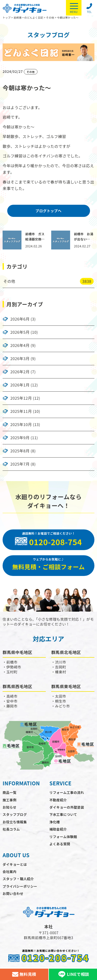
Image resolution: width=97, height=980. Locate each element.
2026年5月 (20, 332)
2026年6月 (20, 319)
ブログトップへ (48, 211)
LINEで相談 (73, 974)
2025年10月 (21, 424)
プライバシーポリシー (20, 886)
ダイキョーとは (15, 864)
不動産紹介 (58, 800)
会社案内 (10, 872)
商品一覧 (10, 792)
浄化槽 (55, 822)
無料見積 (24, 974)
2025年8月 (20, 451)
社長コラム (11, 829)
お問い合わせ (13, 894)
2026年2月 (20, 372)
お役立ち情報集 (15, 822)
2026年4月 (20, 345)
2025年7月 (20, 464)
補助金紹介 (58, 829)
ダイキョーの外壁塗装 (67, 807)
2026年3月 (20, 359)
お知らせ (9, 807)
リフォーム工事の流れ (67, 792)
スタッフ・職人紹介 (18, 879)
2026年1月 (20, 385)
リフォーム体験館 (63, 837)
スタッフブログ (15, 814)
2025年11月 (21, 411)
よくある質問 (60, 844)
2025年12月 (21, 398)
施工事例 (10, 800)
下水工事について (63, 814)
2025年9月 (20, 438)
